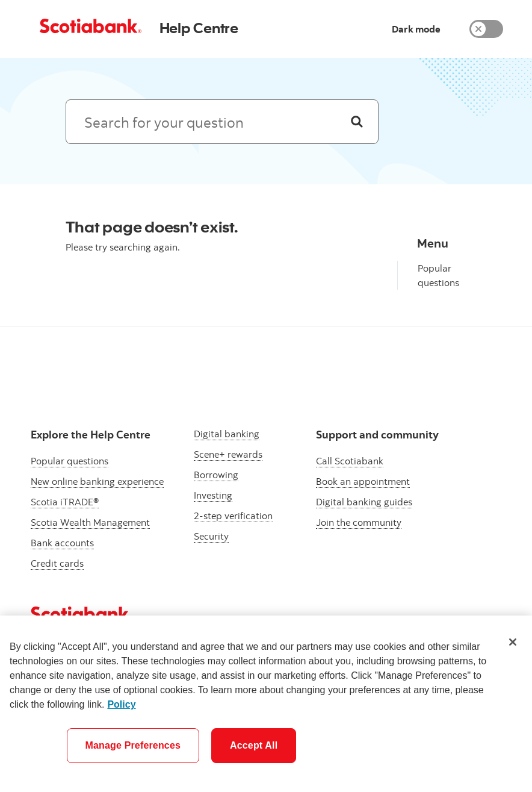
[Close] (513, 642)
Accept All (254, 745)
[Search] (357, 122)
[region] (266, 704)
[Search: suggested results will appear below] (222, 122)
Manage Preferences (133, 745)
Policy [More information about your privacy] (121, 704)
